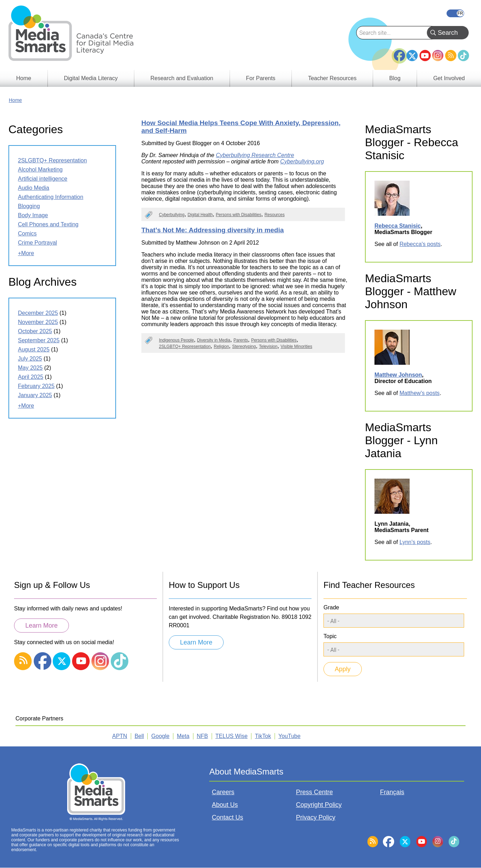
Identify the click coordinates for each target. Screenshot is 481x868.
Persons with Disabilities (239, 215)
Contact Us (227, 817)
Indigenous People (176, 340)
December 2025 (38, 313)
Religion (221, 346)
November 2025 (38, 322)
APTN (120, 736)
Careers (223, 792)
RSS (451, 56)
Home (15, 100)
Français (455, 13)
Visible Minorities (296, 346)
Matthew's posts (419, 393)
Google (160, 736)
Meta (183, 736)
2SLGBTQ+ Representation (185, 346)
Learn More (41, 626)
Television (268, 346)
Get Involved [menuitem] (449, 78)
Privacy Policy (316, 817)
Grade (331, 607)
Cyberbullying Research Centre (255, 155)
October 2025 (35, 331)
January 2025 (35, 395)
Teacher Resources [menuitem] (332, 78)
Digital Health (200, 215)
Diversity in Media (214, 340)
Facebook (399, 53)
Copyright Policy (319, 805)
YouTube (425, 56)
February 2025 (36, 386)
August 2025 (34, 349)
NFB (203, 736)
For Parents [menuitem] (261, 78)
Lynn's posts (415, 542)
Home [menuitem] (24, 78)
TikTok (463, 56)
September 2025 (39, 340)
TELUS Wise (232, 736)
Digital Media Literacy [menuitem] (91, 78)
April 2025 (31, 377)
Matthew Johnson (398, 375)
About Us (225, 805)
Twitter (412, 56)
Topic (330, 636)
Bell (139, 736)
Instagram (438, 56)
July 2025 (30, 359)
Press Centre (315, 792)
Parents (241, 340)
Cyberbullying (172, 215)
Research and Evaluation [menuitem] (182, 78)
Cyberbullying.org (302, 161)
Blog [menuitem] (395, 78)
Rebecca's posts (420, 244)
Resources (274, 215)
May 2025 (30, 368)
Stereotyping (244, 346)
